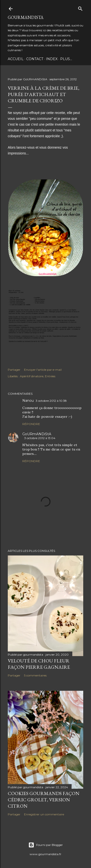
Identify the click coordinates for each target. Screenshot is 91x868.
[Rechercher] (80, 8)
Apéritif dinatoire (32, 376)
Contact (35, 59)
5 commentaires (35, 675)
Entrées (50, 376)
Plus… (66, 59)
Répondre (31, 424)
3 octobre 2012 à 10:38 (51, 401)
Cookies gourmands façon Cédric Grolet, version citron (44, 800)
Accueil (16, 59)
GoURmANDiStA (26, 17)
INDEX (52, 59)
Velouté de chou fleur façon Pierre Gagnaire (39, 664)
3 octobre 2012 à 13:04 (40, 438)
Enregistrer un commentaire (44, 814)
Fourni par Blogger (46, 845)
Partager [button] (14, 370)
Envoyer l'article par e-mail (43, 370)
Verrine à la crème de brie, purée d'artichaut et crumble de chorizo (44, 94)
